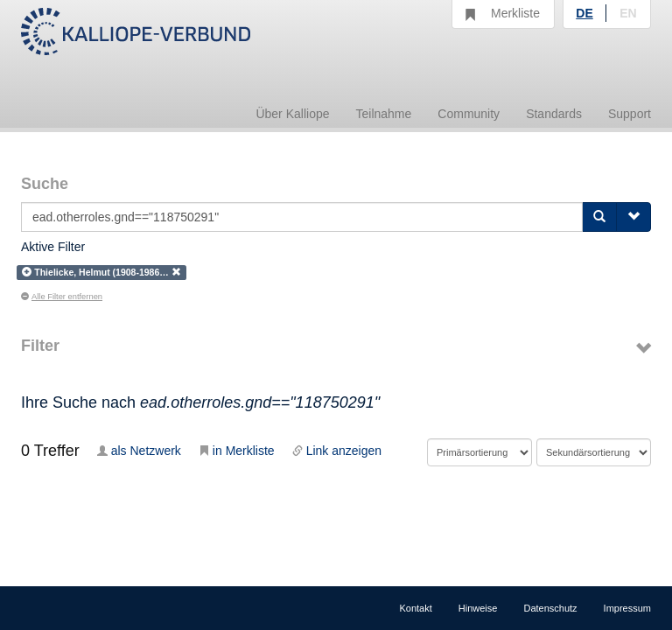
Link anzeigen (337, 451)
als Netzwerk (139, 451)
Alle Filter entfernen (62, 297)
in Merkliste (237, 451)
